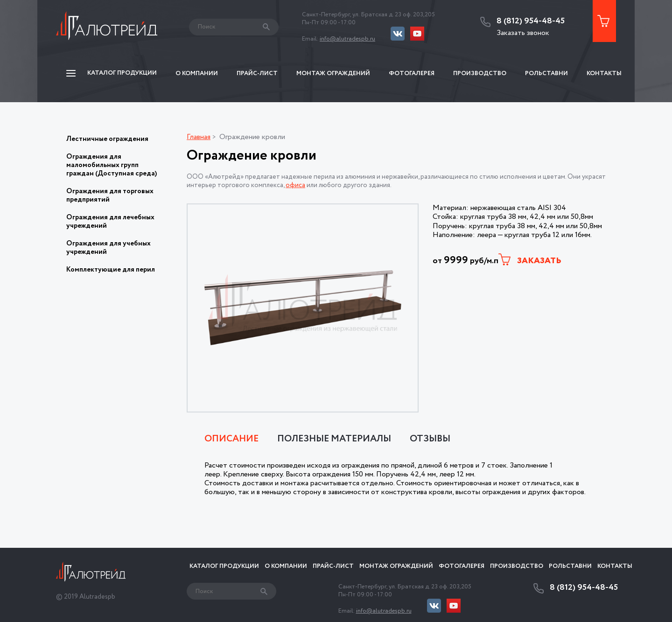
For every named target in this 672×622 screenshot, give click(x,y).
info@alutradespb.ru (347, 39)
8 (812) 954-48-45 (531, 21)
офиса (295, 185)
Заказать (530, 260)
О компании (197, 73)
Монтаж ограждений (333, 73)
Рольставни (546, 73)
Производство (480, 73)
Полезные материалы (334, 439)
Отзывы (430, 439)
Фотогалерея (412, 73)
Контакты (604, 73)
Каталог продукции (224, 566)
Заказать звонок (523, 33)
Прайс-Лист (257, 73)
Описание (231, 439)
